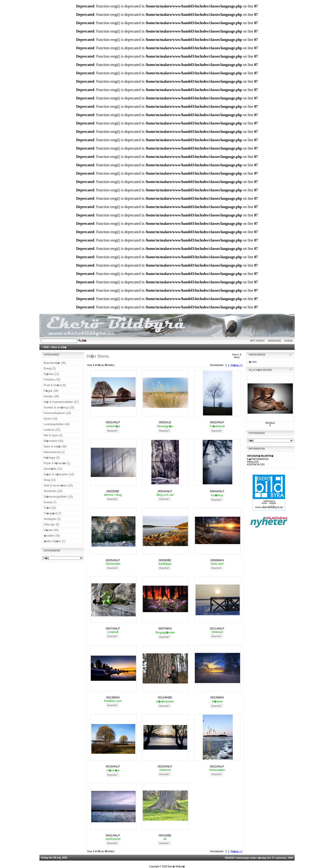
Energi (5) (50, 369)
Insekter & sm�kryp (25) (59, 408)
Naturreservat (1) (54, 452)
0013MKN (113, 697)
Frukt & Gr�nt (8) (55, 385)
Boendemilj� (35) (55, 363)
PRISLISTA (253, 462)
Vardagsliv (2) (52, 519)
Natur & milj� (59, 347)
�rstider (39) (52, 536)
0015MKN (217, 697)
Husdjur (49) (51, 396)
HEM (46, 347)
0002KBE (113, 491)
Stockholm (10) (53, 491)
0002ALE (165, 422)
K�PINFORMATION (258, 459)
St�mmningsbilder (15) (58, 497)
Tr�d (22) (50, 508)
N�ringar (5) (52, 458)
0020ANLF (165, 766)
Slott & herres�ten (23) (58, 486)
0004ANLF (217, 491)
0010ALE (270, 423)
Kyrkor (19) (50, 419)
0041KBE (165, 835)
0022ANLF (217, 766)
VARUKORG (275, 341)
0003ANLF (165, 491)
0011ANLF (217, 628)
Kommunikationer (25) (57, 413)
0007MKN (165, 628)
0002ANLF (217, 422)
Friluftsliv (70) (52, 380)
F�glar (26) (51, 391)
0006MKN (217, 560)
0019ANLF (113, 766)
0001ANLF (113, 422)
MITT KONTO (257, 341)
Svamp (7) (50, 502)
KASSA (288, 341)
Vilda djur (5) (51, 525)
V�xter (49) (51, 530)
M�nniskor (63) (53, 441)
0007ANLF (113, 628)
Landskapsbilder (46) (57, 424)
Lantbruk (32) (52, 430)
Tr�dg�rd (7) (53, 513)
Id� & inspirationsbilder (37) (61, 402)
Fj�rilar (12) (51, 374)
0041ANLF (113, 835)
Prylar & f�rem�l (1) (57, 463)
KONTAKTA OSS (256, 465)
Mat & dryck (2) (53, 435)
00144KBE (165, 697)
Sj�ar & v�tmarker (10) (59, 474)
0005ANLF (113, 560)
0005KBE (165, 560)
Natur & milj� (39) (55, 447)
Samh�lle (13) (53, 469)
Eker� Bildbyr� (176, 866)
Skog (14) (50, 480)
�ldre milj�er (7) (55, 541)
